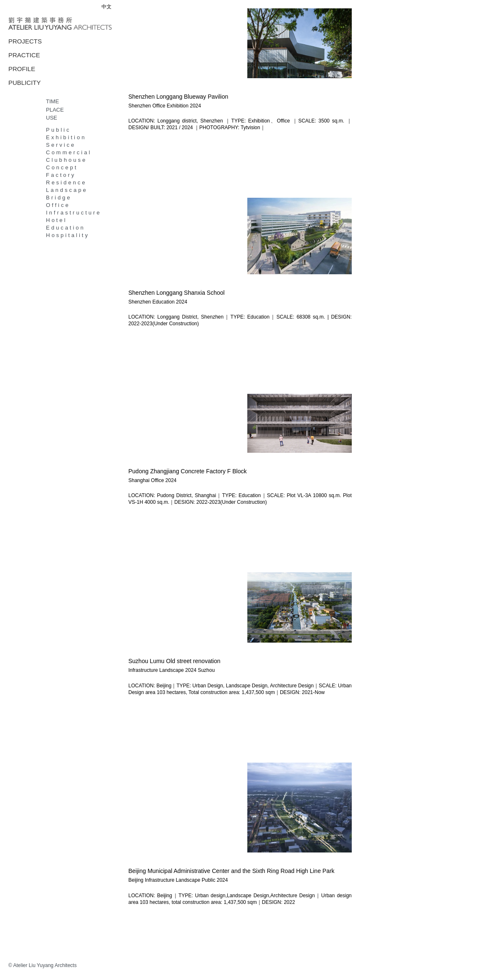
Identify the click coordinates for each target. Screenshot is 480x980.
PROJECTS (25, 41)
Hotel (56, 220)
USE (52, 118)
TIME (52, 101)
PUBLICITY (25, 83)
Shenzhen (140, 106)
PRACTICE (24, 55)
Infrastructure (74, 213)
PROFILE (22, 69)
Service (61, 145)
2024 (195, 106)
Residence (66, 182)
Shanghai (139, 480)
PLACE (55, 110)
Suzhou (206, 670)
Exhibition (66, 137)
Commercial (69, 152)
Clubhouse (66, 160)
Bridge (59, 198)
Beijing (136, 880)
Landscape (67, 190)
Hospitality (68, 235)
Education (66, 228)
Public (58, 130)
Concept (62, 167)
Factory (61, 175)
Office (58, 205)
